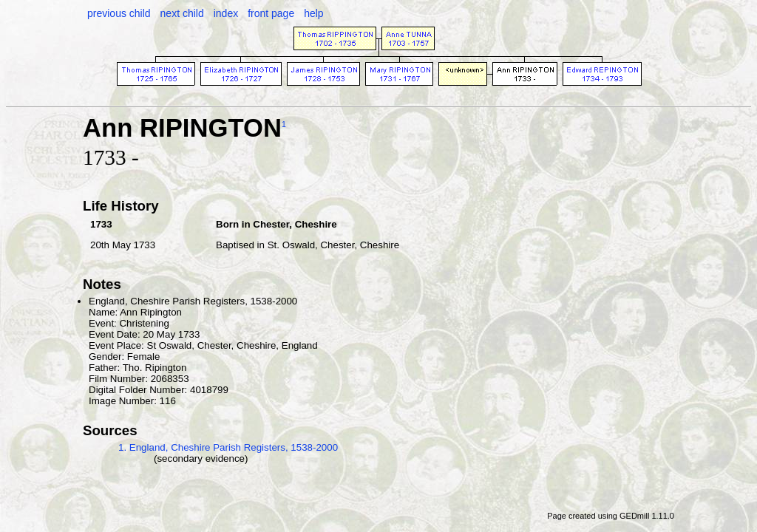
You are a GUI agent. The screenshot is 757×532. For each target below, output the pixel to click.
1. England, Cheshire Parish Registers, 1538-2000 (228, 447)
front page (271, 13)
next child (182, 13)
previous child (119, 13)
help (313, 13)
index (226, 13)
